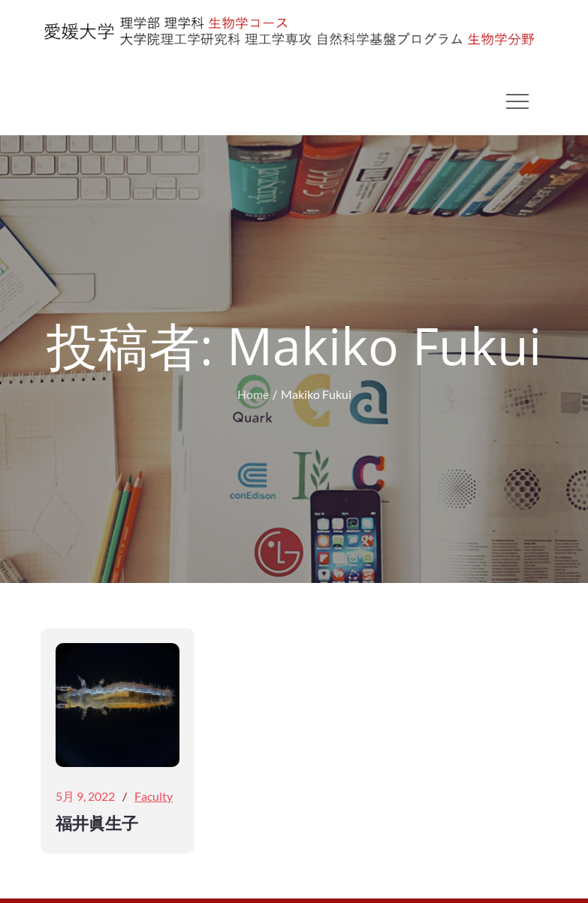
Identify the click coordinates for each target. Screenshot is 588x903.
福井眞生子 (97, 823)
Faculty (154, 796)
